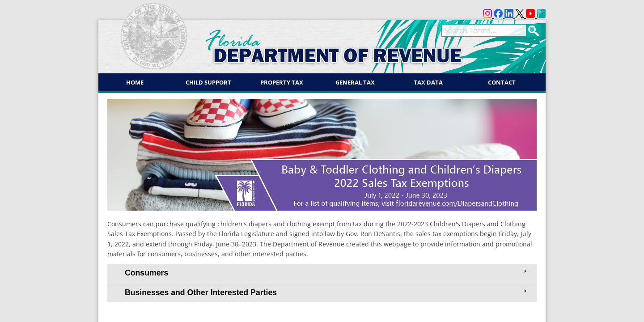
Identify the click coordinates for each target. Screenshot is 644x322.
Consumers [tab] (327, 272)
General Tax (355, 82)
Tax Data (428, 82)
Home (135, 82)
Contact (502, 82)
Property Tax (282, 82)
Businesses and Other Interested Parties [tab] (327, 292)
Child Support (208, 82)
